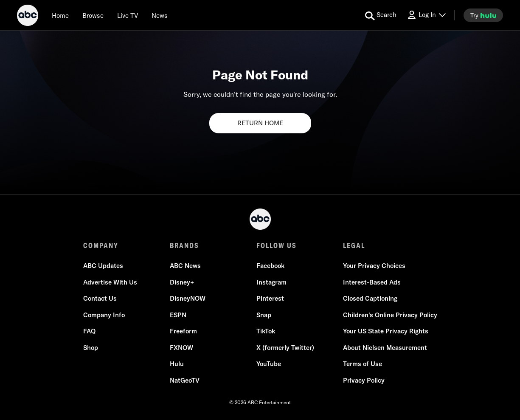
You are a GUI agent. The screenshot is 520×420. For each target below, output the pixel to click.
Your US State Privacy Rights (386, 331)
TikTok (266, 331)
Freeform (183, 331)
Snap (264, 315)
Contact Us (100, 298)
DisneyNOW (188, 298)
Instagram (271, 282)
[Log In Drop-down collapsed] (426, 15)
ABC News (185, 266)
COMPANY (101, 245)
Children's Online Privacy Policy (390, 315)
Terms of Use (363, 364)
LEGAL (354, 245)
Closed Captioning (370, 298)
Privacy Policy (364, 380)
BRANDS (184, 245)
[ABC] (28, 17)
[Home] (60, 15)
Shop (91, 348)
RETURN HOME (260, 123)
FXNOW (181, 348)
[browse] (93, 15)
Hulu (177, 364)
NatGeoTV (185, 380)
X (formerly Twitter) (285, 348)
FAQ (89, 331)
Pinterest (270, 298)
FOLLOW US (277, 245)
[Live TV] (128, 15)
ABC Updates (103, 266)
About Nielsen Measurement (385, 348)
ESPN (178, 315)
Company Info (104, 315)
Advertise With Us (110, 282)
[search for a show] (381, 15)
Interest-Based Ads (372, 282)
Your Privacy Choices (374, 266)
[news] (160, 15)
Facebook (270, 266)
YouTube (269, 364)
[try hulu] (483, 15)
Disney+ (182, 282)
